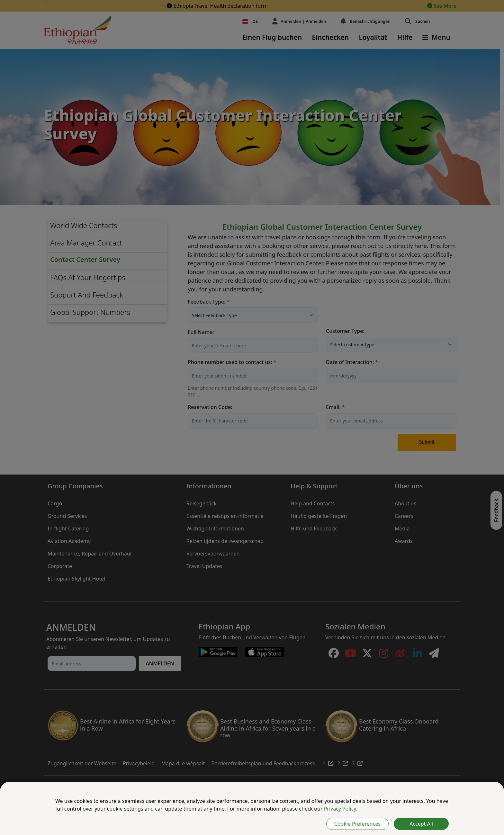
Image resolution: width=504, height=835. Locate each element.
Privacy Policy (340, 809)
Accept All (421, 824)
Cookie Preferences (357, 824)
